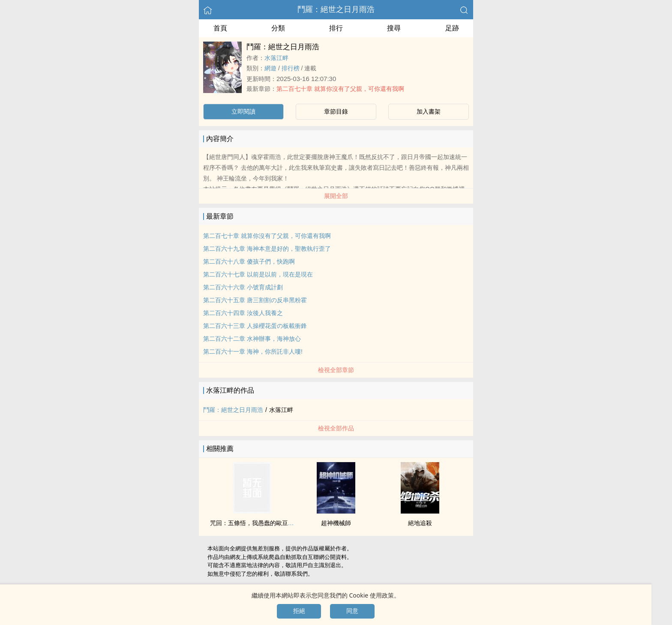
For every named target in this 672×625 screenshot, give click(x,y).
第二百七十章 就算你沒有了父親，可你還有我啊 (340, 89)
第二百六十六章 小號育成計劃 (243, 287)
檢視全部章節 (336, 370)
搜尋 (394, 28)
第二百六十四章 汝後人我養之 (243, 313)
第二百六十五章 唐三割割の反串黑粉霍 (255, 300)
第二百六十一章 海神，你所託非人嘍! (253, 352)
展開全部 (336, 196)
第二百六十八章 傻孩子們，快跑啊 (249, 261)
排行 (336, 28)
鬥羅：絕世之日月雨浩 (336, 9)
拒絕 (299, 611)
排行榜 (291, 68)
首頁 (220, 28)
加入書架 (429, 111)
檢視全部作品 (336, 428)
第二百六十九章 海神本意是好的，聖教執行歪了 (267, 249)
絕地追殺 (420, 523)
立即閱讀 (243, 111)
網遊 (270, 68)
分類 (278, 28)
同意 (352, 611)
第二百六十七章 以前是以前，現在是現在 (258, 274)
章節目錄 (336, 111)
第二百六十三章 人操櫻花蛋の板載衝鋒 (255, 326)
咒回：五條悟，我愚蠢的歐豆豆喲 (255, 523)
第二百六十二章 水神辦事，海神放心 (252, 339)
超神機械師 (336, 523)
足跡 (452, 28)
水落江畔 (276, 58)
